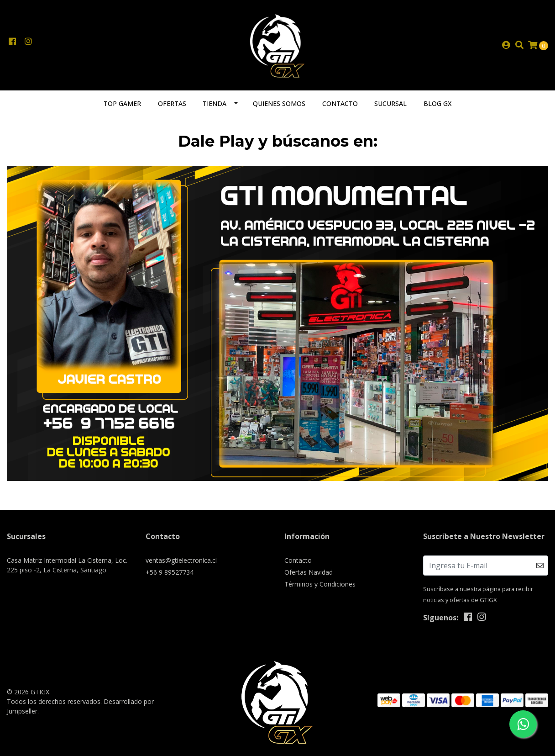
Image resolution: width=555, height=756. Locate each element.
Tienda (215, 103)
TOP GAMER (122, 103)
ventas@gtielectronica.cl (181, 560)
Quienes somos (279, 103)
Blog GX (437, 103)
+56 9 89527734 (170, 572)
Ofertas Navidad (309, 572)
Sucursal (390, 103)
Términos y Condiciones (320, 584)
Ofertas (172, 103)
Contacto (340, 103)
